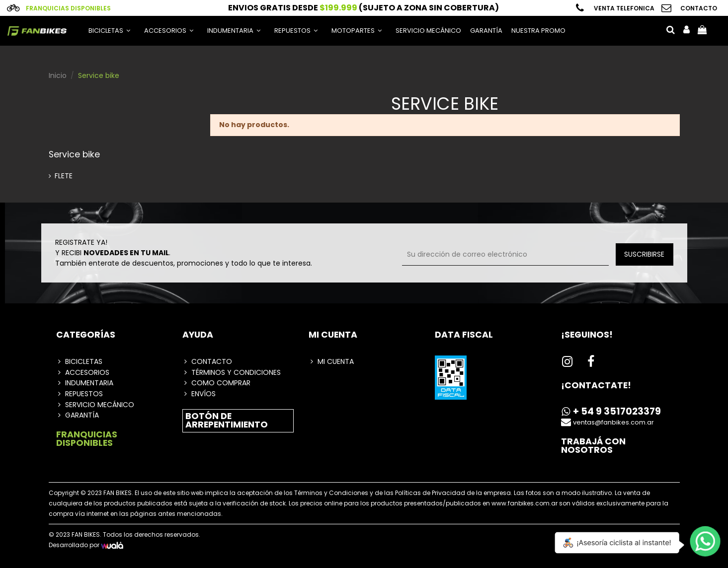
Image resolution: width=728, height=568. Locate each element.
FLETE (64, 176)
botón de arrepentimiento (227, 421)
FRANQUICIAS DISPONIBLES (87, 439)
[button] (169, 31)
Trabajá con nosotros (593, 446)
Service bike (74, 154)
